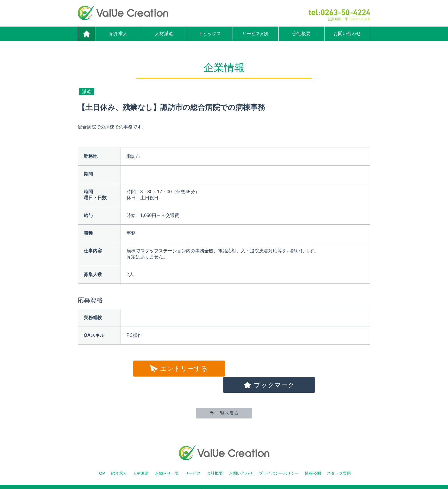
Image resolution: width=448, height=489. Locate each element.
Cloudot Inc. (233, 485)
